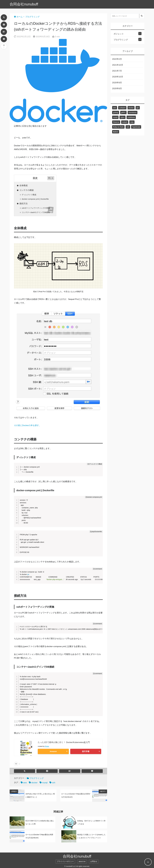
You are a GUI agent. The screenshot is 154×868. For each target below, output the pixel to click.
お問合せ (94, 861)
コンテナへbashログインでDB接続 (36, 212)
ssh (54, 783)
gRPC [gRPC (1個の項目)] (123, 112)
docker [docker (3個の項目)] (131, 108)
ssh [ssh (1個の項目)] (128, 127)
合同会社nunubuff (24, 4)
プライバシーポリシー (65, 861)
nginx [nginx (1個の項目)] (122, 117)
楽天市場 (86, 751)
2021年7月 (117, 71)
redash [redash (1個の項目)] (125, 122)
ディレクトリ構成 (29, 195)
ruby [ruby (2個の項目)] (132, 122)
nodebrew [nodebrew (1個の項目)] (131, 117)
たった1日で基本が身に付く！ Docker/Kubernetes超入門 (64, 742)
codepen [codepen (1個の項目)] (122, 108)
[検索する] (142, 16)
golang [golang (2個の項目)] (116, 112)
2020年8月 (117, 89)
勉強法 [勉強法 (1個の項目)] (116, 132)
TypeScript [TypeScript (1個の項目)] (136, 127)
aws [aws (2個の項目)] (115, 108)
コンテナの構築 (27, 190)
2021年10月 (118, 65)
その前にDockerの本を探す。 (27, 425)
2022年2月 (117, 59)
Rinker (47, 746)
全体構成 (23, 186)
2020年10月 (118, 77)
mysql (45, 783)
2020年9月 (117, 83)
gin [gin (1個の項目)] (138, 108)
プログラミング (32, 17)
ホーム (18, 17)
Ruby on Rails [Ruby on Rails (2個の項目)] (118, 127)
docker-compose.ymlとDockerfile (35, 199)
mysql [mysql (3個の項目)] (115, 117)
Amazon (53, 751)
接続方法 (23, 204)
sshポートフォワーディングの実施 (36, 208)
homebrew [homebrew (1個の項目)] (133, 112)
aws (25, 783)
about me (82, 861)
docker (34, 783)
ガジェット (119, 34)
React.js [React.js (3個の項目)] (116, 122)
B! (4, 32)
